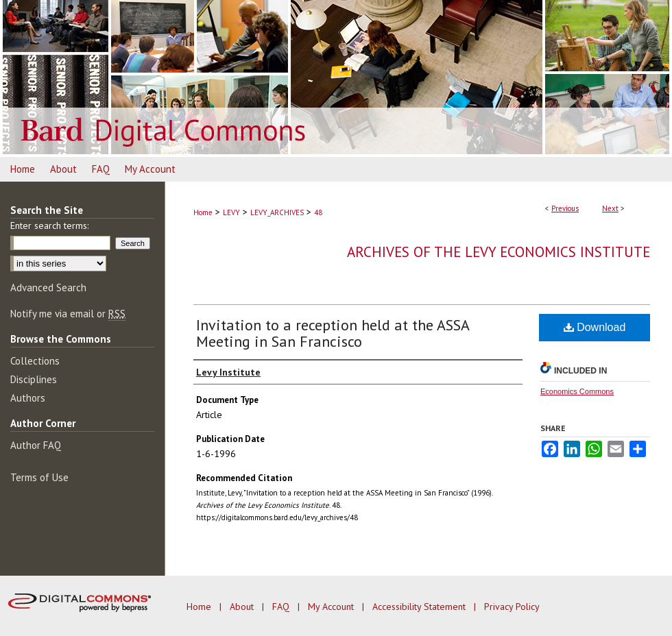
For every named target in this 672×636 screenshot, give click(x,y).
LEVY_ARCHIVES (277, 212)
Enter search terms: (49, 225)
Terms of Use (39, 477)
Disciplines (34, 379)
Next (610, 208)
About (243, 607)
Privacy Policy (512, 607)
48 (318, 212)
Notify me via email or (68, 314)
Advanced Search (48, 288)
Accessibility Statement (420, 607)
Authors (28, 398)
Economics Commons (577, 391)
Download (595, 327)
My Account (332, 607)
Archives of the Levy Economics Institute (499, 252)
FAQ (282, 607)
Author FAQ (36, 445)
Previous (565, 208)
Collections (35, 361)
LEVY (231, 212)
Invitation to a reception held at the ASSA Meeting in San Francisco (333, 333)
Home (203, 212)
